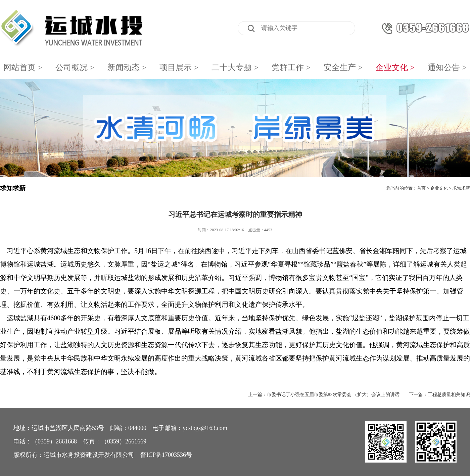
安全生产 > (343, 67)
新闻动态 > (127, 67)
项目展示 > (179, 67)
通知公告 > (447, 67)
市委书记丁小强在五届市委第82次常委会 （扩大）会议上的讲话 (333, 395)
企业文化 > (395, 67)
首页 (421, 188)
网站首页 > (23, 67)
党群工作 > (291, 67)
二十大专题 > (235, 67)
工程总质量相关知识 (449, 395)
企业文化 (439, 188)
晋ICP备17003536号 (166, 455)
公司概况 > (75, 67)
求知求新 (13, 188)
